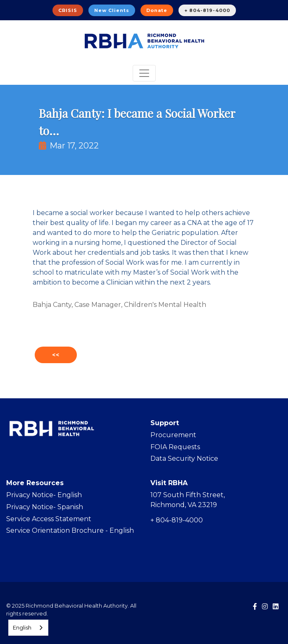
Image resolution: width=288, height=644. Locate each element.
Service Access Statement (49, 519)
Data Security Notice (184, 458)
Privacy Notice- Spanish (45, 507)
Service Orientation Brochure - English (70, 530)
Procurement (173, 435)
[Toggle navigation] (144, 73)
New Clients (112, 10)
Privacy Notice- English (44, 495)
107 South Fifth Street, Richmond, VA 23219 (188, 500)
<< (56, 355)
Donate (157, 10)
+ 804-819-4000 (207, 10)
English (22, 627)
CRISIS (68, 10)
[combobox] (28, 628)
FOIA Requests (175, 447)
